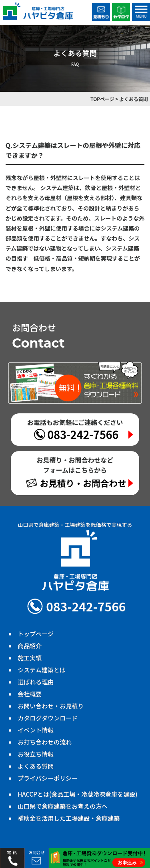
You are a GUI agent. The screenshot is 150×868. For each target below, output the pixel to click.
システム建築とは (42, 670)
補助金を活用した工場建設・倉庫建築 (69, 818)
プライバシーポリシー (48, 778)
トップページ (36, 634)
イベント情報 (36, 730)
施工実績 (30, 658)
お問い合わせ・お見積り (51, 706)
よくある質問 (36, 766)
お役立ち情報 (36, 754)
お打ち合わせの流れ (45, 742)
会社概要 (30, 694)
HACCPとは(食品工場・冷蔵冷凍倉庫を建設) (77, 794)
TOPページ (102, 99)
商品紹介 (30, 646)
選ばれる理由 (36, 682)
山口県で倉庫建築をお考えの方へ (63, 806)
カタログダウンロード (48, 718)
